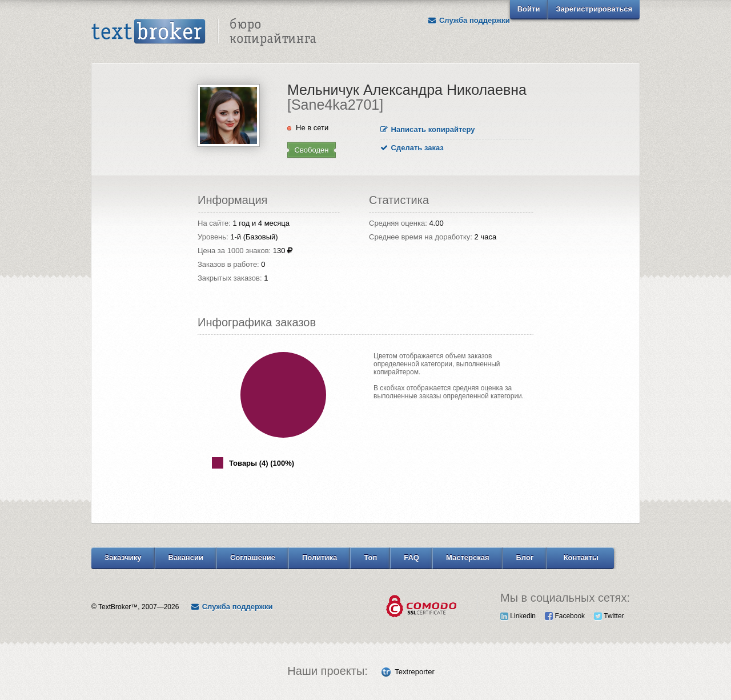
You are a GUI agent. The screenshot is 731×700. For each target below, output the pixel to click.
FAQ (411, 557)
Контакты (581, 557)
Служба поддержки (469, 20)
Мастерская (468, 557)
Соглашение (253, 557)
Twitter (609, 616)
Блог (525, 557)
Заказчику (123, 557)
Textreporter (414, 672)
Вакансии (186, 557)
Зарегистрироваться (594, 9)
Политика (320, 557)
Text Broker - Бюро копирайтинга (204, 32)
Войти (529, 9)
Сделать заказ (412, 148)
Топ (370, 557)
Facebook (565, 616)
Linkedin (518, 616)
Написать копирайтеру (428, 129)
